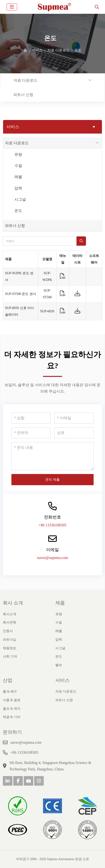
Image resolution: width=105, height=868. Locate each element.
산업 (8, 680)
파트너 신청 (23, 95)
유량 (18, 154)
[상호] (74, 433)
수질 (18, 166)
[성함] (31, 418)
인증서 (8, 631)
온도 (18, 211)
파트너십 (10, 640)
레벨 (18, 177)
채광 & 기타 (12, 717)
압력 (18, 188)
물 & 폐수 (10, 691)
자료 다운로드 (25, 80)
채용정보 (10, 648)
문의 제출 (52, 480)
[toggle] (12, 7)
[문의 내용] (52, 456)
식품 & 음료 (12, 700)
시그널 (20, 199)
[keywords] (40, 241)
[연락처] (31, 433)
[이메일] (74, 418)
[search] (97, 7)
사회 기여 (10, 656)
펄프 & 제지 (12, 709)
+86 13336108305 (52, 525)
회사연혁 (10, 622)
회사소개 (10, 614)
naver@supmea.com (53, 558)
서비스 (62, 680)
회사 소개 (13, 603)
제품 (60, 603)
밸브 (59, 665)
